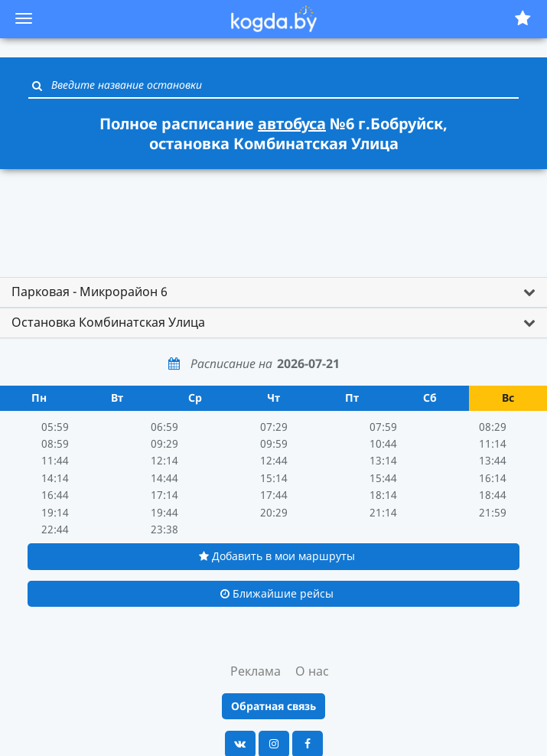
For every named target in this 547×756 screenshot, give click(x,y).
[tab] (273, 292)
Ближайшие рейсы (277, 593)
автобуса (292, 124)
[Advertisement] (274, 216)
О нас (312, 671)
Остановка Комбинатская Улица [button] (108, 322)
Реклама (256, 671)
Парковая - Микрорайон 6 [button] (90, 292)
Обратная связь (273, 706)
